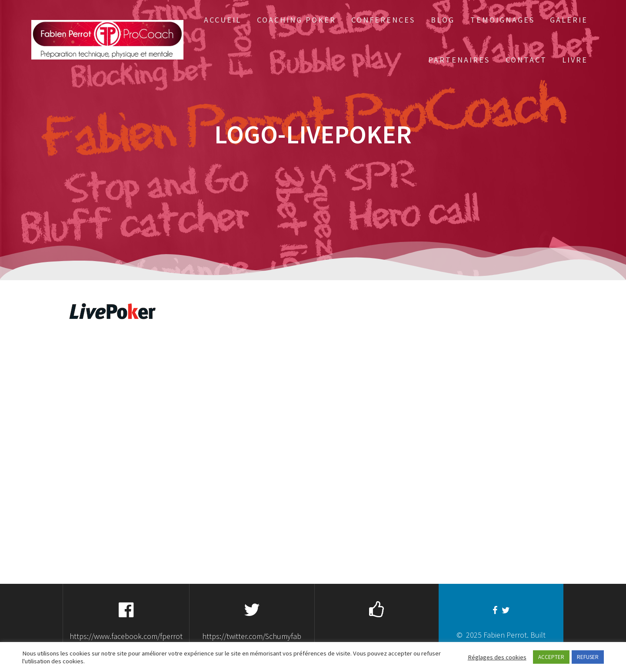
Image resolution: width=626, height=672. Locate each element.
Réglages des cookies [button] (497, 657)
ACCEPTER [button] (551, 657)
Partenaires (459, 60)
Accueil (223, 20)
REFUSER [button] (588, 657)
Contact (526, 60)
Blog (443, 20)
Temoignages (503, 20)
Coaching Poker (296, 20)
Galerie (569, 20)
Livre (575, 60)
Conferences (383, 20)
